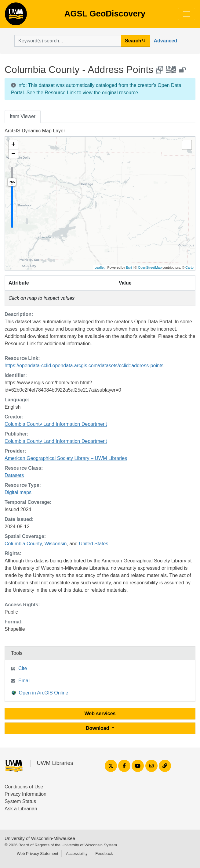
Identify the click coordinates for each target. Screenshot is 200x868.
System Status (20, 801)
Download (98, 728)
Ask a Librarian (21, 809)
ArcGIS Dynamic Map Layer (35, 131)
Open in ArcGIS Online (40, 692)
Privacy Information (25, 794)
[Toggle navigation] (187, 14)
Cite (23, 668)
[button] (13, 145)
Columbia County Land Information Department (56, 424)
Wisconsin (55, 544)
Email (24, 681)
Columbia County (23, 544)
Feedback (104, 854)
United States (93, 544)
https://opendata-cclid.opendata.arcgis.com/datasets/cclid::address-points (84, 366)
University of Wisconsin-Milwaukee (40, 838)
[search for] (68, 41)
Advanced (165, 41)
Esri (129, 267)
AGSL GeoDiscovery (16, 16)
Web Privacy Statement (38, 854)
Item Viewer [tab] (23, 116)
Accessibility (77, 854)
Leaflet (99, 267)
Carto (189, 267)
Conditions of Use (24, 787)
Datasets (14, 475)
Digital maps (18, 492)
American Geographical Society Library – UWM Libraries (66, 458)
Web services (100, 714)
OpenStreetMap (150, 267)
